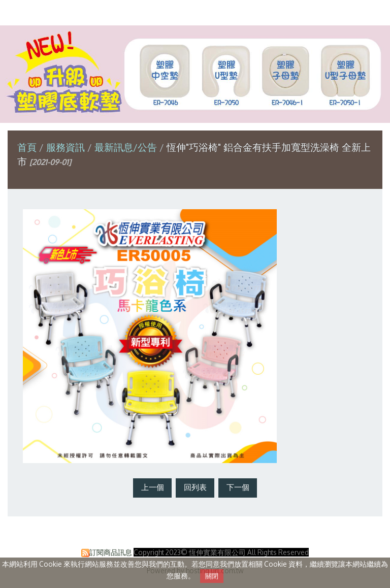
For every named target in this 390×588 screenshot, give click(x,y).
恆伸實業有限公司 (195, 12)
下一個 (238, 487)
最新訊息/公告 (126, 147)
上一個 (153, 487)
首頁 (27, 147)
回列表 (195, 487)
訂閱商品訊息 (111, 552)
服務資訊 (67, 147)
